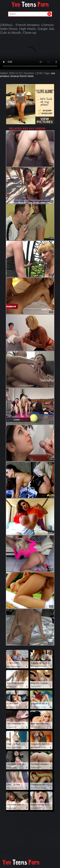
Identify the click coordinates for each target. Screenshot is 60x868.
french (23, 76)
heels (31, 76)
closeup (14, 76)
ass (53, 73)
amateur (5, 76)
